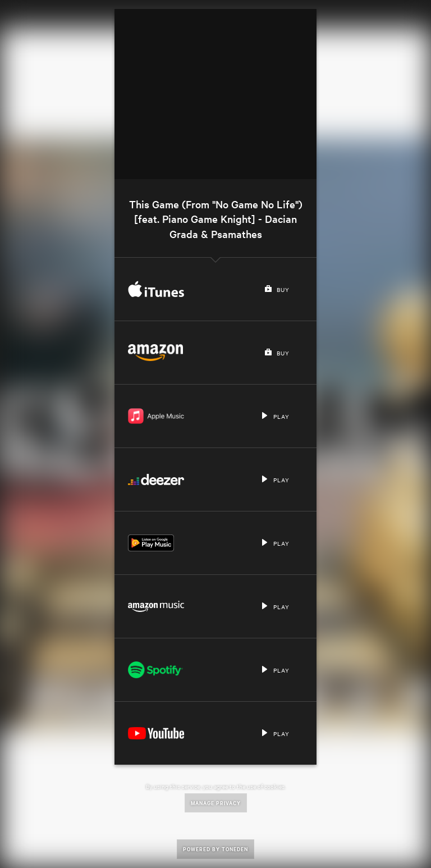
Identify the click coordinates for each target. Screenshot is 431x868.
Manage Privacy (216, 803)
